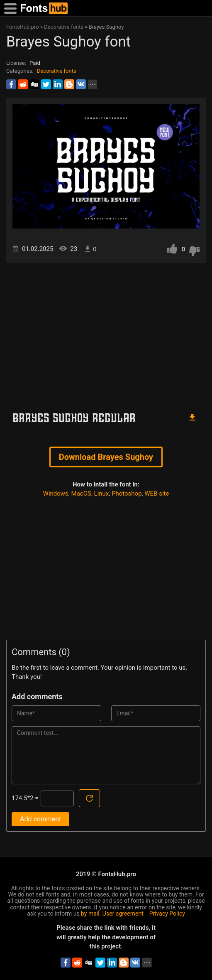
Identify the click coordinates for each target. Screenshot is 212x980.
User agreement (123, 914)
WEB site (157, 494)
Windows (56, 494)
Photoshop (127, 494)
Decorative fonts (57, 71)
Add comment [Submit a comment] (40, 819)
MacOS (81, 494)
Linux (102, 494)
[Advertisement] (106, 334)
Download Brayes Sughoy (106, 457)
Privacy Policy (167, 914)
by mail (90, 914)
